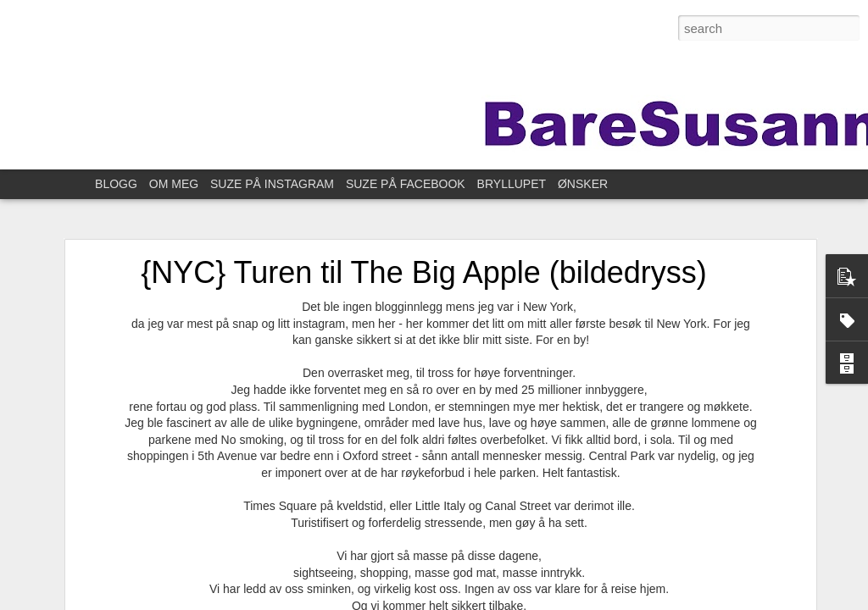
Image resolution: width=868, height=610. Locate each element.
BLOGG (116, 184)
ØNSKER (583, 184)
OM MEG (174, 184)
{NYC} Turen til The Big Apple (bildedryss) (424, 272)
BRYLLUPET (512, 184)
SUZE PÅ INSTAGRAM (272, 184)
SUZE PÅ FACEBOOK (406, 184)
